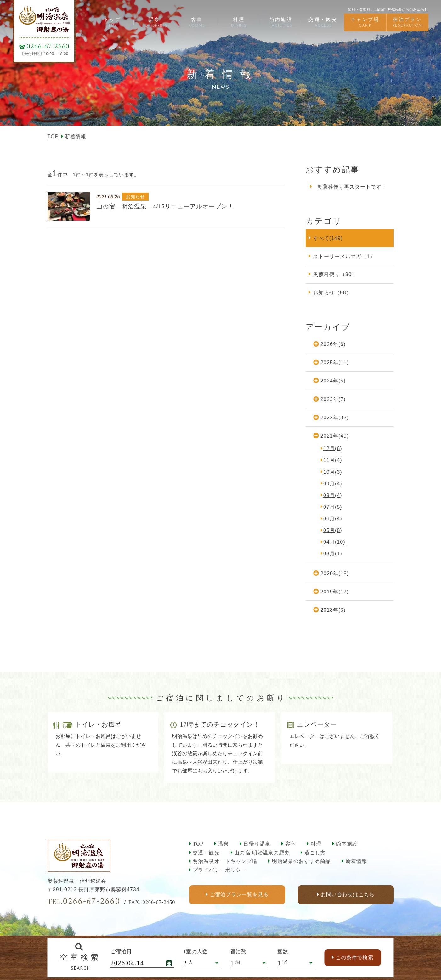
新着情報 (356, 861)
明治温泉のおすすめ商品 (301, 861)
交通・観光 (206, 853)
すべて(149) (328, 238)
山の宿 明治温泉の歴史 (262, 853)
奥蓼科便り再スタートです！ (352, 187)
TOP (53, 136)
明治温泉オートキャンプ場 (225, 861)
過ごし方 (315, 853)
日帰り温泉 (257, 844)
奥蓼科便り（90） (335, 274)
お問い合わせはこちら (348, 895)
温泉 (223, 844)
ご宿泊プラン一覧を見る (239, 895)
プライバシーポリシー (219, 870)
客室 (291, 844)
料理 (316, 844)
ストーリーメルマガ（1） (344, 256)
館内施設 (347, 844)
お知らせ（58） (332, 292)
